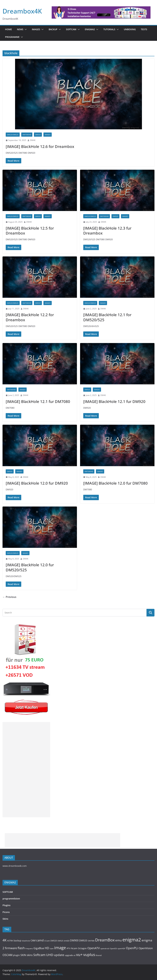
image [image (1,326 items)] (60, 948)
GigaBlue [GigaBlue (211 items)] (39, 948)
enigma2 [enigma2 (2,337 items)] (132, 940)
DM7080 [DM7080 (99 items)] (91, 941)
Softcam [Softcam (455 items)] (39, 955)
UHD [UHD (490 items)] (50, 955)
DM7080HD (27, 135)
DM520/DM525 (13, 135)
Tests (144, 29)
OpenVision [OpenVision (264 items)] (146, 948)
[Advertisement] (26, 770)
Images (36, 29)
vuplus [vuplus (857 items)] (89, 955)
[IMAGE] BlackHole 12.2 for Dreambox (30, 317)
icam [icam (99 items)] (52, 948)
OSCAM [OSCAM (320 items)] (7, 955)
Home (8, 29)
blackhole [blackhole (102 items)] (26, 941)
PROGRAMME (12, 37)
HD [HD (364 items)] (47, 948)
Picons (6, 912)
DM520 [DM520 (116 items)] (54, 941)
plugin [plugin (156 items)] (16, 955)
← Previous (9, 597)
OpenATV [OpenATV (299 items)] (94, 948)
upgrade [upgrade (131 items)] (69, 955)
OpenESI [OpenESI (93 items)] (113, 948)
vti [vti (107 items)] (74, 955)
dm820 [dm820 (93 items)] (67, 941)
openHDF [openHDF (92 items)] (121, 948)
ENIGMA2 (90, 29)
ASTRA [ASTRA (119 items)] (10, 941)
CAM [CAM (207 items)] (33, 941)
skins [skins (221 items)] (30, 955)
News (20, 29)
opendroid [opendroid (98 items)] (105, 948)
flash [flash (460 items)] (21, 948)
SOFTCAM (71, 29)
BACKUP (53, 29)
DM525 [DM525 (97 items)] (60, 941)
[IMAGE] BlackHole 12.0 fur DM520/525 (30, 567)
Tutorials (109, 29)
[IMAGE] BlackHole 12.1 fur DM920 (114, 401)
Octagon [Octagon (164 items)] (82, 948)
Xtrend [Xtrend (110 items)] (99, 955)
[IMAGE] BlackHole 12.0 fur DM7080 (115, 483)
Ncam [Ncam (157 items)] (74, 948)
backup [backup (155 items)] (18, 941)
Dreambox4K (22, 11)
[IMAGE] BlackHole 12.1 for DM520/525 (107, 317)
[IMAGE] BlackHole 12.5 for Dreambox (30, 231)
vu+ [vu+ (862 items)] (79, 955)
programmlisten (11, 899)
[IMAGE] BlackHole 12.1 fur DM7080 (38, 401)
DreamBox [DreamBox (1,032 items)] (105, 940)
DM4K (33, 140)
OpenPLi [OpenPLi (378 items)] (132, 948)
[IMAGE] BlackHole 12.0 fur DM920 (37, 483)
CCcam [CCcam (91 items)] (47, 941)
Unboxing (130, 29)
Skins (5, 919)
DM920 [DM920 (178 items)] (83, 941)
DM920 (38, 135)
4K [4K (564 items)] (5, 940)
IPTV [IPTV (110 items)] (69, 948)
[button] (25, 29)
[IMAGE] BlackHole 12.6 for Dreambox (40, 146)
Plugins (7, 905)
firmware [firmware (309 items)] (11, 948)
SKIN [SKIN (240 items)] (23, 955)
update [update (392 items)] (59, 955)
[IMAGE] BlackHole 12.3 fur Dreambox (107, 231)
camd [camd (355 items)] (40, 940)
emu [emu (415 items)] (119, 940)
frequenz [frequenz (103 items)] (29, 948)
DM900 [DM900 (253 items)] (74, 940)
